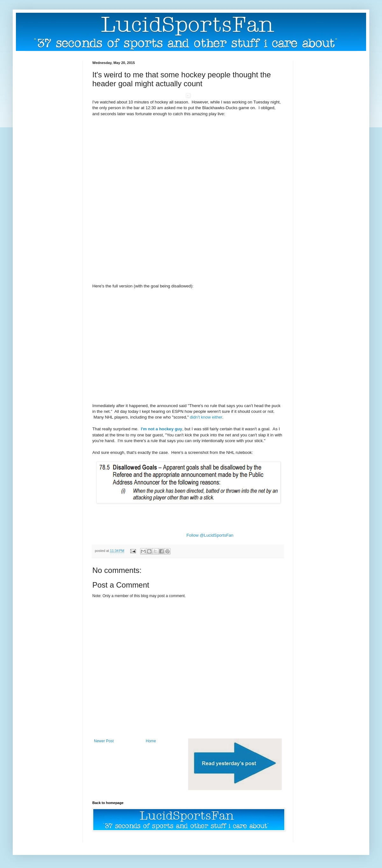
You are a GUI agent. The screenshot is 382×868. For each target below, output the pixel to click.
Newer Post (104, 741)
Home (151, 741)
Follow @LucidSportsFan (210, 535)
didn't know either (206, 417)
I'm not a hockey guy (161, 429)
